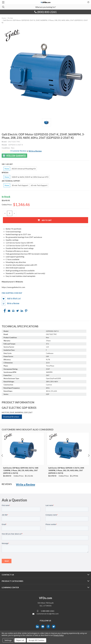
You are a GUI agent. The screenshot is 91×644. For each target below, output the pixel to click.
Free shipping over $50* (12, 293)
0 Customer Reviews (19, 151)
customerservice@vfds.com (48, 614)
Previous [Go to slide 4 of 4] (2, 458)
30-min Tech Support (20, 185)
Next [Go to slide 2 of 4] (89, 458)
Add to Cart (47, 220)
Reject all (20, 640)
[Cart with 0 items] (88, 2)
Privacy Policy (58, 635)
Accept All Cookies (36, 640)
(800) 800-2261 (46, 12)
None (7, 169)
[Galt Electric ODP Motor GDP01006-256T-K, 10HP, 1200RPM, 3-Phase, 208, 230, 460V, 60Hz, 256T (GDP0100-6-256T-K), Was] (23, 449)
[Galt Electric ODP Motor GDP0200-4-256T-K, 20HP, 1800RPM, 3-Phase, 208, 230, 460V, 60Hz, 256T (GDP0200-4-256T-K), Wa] (68, 449)
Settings (8, 640)
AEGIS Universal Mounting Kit (24, 169)
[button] (34, 151)
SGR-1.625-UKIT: (8, 164)
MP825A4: (5, 173)
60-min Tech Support (39, 185)
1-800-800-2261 (48, 611)
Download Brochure (11, 417)
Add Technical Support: (11, 181)
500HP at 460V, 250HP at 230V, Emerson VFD (30, 177)
